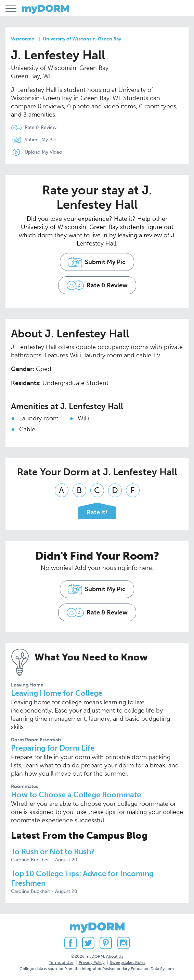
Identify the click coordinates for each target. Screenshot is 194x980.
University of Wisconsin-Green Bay (82, 39)
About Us (115, 956)
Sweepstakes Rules (128, 963)
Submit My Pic (40, 140)
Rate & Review (41, 127)
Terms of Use (61, 963)
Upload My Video (43, 152)
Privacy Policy (92, 963)
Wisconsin (23, 39)
